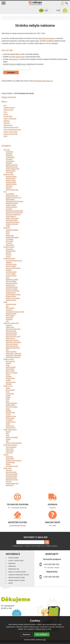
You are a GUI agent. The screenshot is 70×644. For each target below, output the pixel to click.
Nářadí (6, 302)
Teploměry (9, 188)
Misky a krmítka (10, 371)
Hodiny (8, 234)
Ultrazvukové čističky (12, 220)
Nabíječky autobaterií (12, 165)
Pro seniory (9, 209)
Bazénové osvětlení (11, 184)
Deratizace (9, 325)
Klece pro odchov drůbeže (13, 268)
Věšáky (8, 226)
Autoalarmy (9, 154)
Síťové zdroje (10, 241)
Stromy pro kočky (11, 382)
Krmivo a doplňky (11, 274)
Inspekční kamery (11, 251)
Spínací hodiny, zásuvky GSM (14, 213)
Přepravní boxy (10, 418)
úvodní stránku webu (18, 57)
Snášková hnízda (11, 293)
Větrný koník (9, 453)
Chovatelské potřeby (9, 259)
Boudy (8, 392)
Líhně (7, 278)
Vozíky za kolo (10, 426)
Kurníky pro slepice (11, 276)
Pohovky (8, 414)
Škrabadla (9, 384)
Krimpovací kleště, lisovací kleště (15, 312)
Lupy (7, 306)
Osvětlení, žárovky (11, 205)
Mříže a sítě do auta (11, 403)
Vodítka (8, 424)
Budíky (8, 232)
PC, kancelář (9, 239)
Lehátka (8, 397)
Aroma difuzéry (10, 194)
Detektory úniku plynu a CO (13, 198)
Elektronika (7, 228)
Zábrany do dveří (11, 428)
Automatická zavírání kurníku (14, 261)
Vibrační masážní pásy (12, 483)
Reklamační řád (14, 569)
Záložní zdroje (10, 245)
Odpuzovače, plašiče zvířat (11, 323)
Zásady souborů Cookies (17, 580)
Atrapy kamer (10, 249)
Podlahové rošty (10, 285)
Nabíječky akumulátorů (12, 237)
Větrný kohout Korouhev (10, 445)
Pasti (7, 350)
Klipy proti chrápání (11, 472)
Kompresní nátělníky (11, 476)
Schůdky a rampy (11, 422)
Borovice (8, 432)
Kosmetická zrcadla (11, 478)
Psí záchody (9, 420)
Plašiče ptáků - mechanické (13, 354)
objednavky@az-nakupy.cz (44, 81)
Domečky (8, 363)
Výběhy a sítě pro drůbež (13, 298)
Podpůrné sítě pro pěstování (14, 461)
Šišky (7, 441)
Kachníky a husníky (11, 264)
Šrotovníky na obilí (11, 300)
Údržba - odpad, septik (12, 218)
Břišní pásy (9, 470)
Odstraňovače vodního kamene (15, 201)
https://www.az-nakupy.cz (47, 38)
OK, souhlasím (42, 634)
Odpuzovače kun (11, 338)
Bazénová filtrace (11, 178)
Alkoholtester (9, 152)
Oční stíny (9, 482)
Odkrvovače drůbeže (12, 283)
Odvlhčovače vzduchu (12, 203)
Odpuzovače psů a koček (13, 348)
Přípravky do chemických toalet (14, 211)
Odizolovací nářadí (11, 314)
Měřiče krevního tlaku (12, 480)
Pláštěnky (9, 411)
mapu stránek (13, 59)
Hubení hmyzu (10, 327)
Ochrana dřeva (10, 459)
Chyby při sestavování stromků (19, 575)
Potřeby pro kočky (9, 359)
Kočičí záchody (10, 369)
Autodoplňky (9, 156)
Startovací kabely (11, 171)
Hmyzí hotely (9, 457)
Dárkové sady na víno (12, 196)
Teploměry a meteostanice (13, 215)
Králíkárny (9, 270)
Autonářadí (9, 163)
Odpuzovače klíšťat (11, 335)
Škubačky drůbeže (11, 296)
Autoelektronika (10, 157)
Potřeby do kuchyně (11, 207)
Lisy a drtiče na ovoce (12, 466)
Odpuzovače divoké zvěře (13, 329)
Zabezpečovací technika (13, 222)
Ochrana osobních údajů (16, 577)
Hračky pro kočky (11, 367)
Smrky (8, 435)
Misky (7, 401)
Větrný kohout (10, 451)
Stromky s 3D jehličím (12, 437)
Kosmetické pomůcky (12, 474)
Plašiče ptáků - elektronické (13, 355)
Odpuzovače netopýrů (12, 344)
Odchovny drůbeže (11, 281)
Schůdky (8, 380)
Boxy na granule (10, 361)
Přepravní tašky (10, 378)
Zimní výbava (10, 172)
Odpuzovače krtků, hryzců (13, 337)
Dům (5, 192)
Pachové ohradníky (11, 352)
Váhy (7, 321)
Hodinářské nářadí (11, 304)
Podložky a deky (10, 413)
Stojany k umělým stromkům (14, 443)
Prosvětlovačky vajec (12, 287)
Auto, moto (7, 150)
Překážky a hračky (11, 416)
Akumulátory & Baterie (12, 230)
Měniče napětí (10, 236)
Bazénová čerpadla (11, 177)
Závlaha (8, 464)
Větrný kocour (10, 449)
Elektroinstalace (10, 199)
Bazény (8, 388)
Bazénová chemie (9, 174)
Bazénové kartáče (11, 182)
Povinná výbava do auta (12, 169)
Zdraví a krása (8, 468)
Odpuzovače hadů (11, 331)
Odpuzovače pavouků (12, 346)
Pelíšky (8, 375)
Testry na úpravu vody (12, 190)
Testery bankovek (11, 216)
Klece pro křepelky (11, 266)
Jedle (7, 434)
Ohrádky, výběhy (10, 405)
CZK (41, 10)
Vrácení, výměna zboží (16, 561)
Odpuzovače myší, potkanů (13, 342)
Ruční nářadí (9, 317)
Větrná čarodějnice (11, 447)
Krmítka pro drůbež (11, 272)
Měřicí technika (10, 308)
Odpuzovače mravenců (12, 340)
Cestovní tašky (10, 394)
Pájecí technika (10, 316)
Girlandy (8, 439)
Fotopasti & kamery (9, 247)
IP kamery (9, 255)
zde (44, 640)
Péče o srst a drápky (11, 373)
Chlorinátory (9, 186)
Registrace (12, 563)
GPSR (10, 583)
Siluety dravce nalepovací (13, 357)
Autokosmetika (10, 161)
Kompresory (9, 310)
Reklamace (12, 566)
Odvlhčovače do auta (12, 167)
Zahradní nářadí (10, 462)
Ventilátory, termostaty (12, 224)
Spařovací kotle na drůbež (13, 295)
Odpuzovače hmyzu (11, 333)
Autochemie (9, 159)
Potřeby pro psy (8, 386)
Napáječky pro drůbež (12, 279)
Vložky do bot (10, 485)
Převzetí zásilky (14, 558)
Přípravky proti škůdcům (13, 291)
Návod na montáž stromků (17, 572)
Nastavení (26, 634)
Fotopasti (8, 253)
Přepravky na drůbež (12, 289)
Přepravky (9, 376)
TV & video (9, 243)
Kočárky (8, 396)
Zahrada (6, 455)
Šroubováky (9, 319)
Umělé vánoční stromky (10, 430)
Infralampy (9, 263)
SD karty (8, 257)
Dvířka (8, 365)
